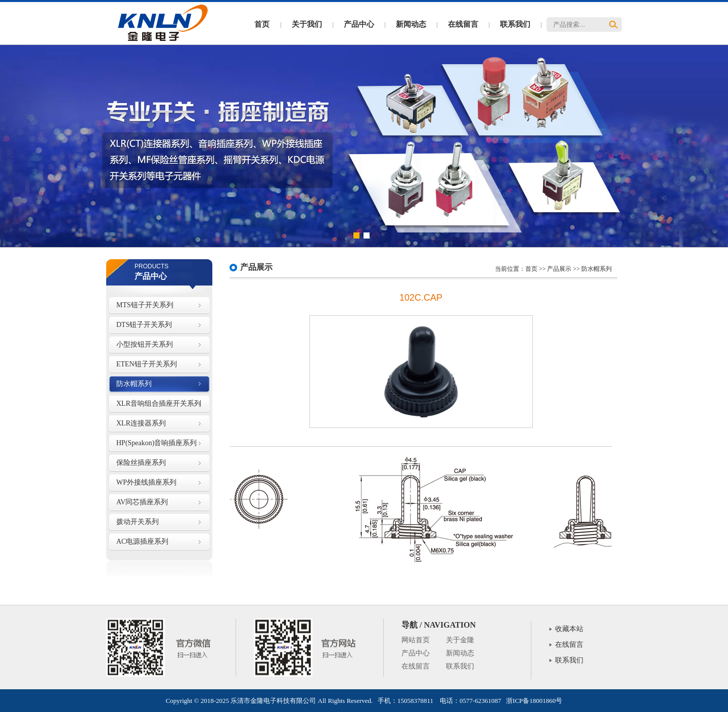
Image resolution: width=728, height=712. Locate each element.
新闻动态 (411, 24)
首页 (262, 24)
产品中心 (359, 24)
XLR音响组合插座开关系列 (159, 404)
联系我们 (515, 24)
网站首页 (416, 640)
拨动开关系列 (138, 522)
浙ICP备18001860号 (534, 701)
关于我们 (307, 24)
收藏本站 (569, 629)
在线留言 (463, 24)
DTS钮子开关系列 (144, 325)
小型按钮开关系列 (145, 344)
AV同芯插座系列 (142, 502)
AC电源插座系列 (142, 541)
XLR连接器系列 (141, 423)
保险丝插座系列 (141, 463)
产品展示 (559, 269)
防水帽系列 (134, 384)
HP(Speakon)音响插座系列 (156, 443)
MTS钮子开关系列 (145, 305)
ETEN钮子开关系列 (147, 364)
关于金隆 (460, 640)
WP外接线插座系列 (146, 482)
